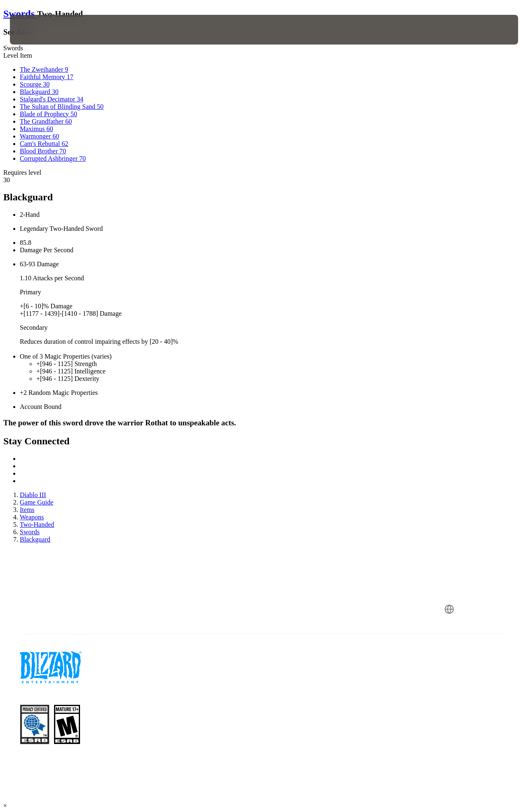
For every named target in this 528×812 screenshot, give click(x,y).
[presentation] (35, 30)
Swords (20, 14)
